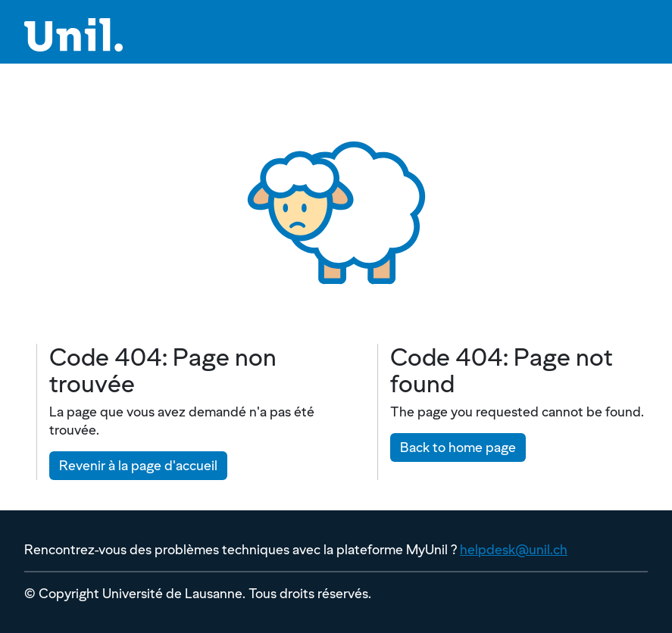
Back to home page (458, 447)
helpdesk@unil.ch (514, 549)
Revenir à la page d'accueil (138, 465)
